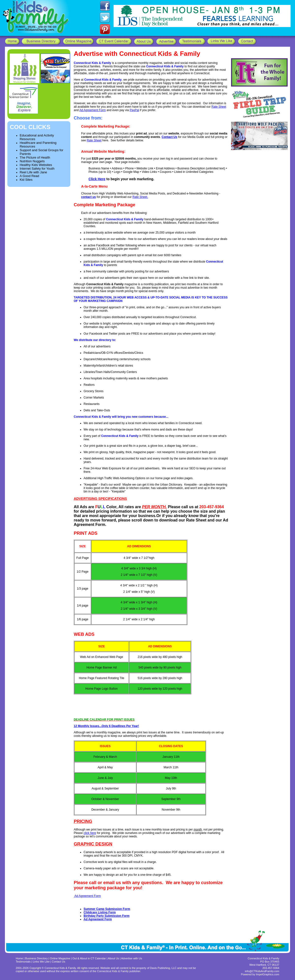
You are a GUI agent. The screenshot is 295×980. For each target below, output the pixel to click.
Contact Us (59, 962)
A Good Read (29, 176)
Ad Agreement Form (93, 110)
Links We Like (42, 962)
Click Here (97, 179)
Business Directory (36, 958)
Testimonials (24, 962)
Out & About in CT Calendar (89, 958)
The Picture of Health (35, 157)
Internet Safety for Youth (37, 169)
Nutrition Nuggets (32, 161)
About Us (113, 958)
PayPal (134, 110)
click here (90, 833)
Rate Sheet (219, 107)
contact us (88, 197)
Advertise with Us (132, 958)
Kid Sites (26, 180)
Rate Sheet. (140, 197)
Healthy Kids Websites (36, 165)
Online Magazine (60, 958)
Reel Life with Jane (33, 172)
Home (19, 958)
